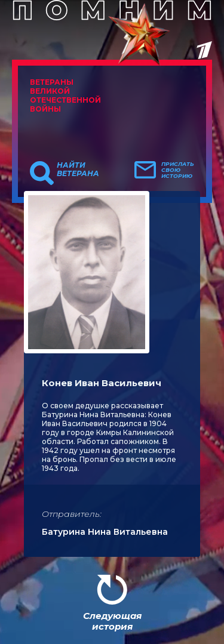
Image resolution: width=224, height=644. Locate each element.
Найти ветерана (78, 170)
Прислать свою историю (178, 170)
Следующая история (112, 621)
